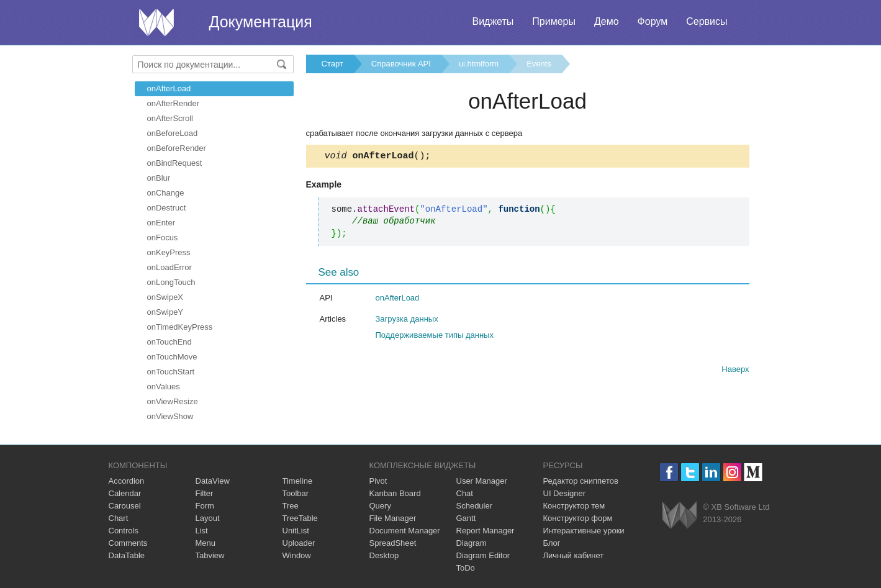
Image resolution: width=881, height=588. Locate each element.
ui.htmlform (479, 64)
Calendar (125, 493)
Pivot (378, 481)
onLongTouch (171, 282)
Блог (552, 543)
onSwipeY (165, 312)
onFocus (163, 237)
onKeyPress (169, 252)
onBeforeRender (177, 148)
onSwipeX (165, 297)
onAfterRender (174, 103)
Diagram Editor (483, 555)
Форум (653, 21)
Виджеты (493, 21)
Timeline (298, 481)
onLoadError (169, 267)
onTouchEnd (169, 342)
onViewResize (173, 401)
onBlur (159, 178)
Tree (291, 506)
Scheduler (475, 506)
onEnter (161, 223)
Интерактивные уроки (584, 531)
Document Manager (405, 531)
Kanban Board (395, 493)
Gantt (466, 518)
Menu (206, 543)
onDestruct (167, 208)
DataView (213, 481)
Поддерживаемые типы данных (435, 337)
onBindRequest (175, 163)
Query (380, 506)
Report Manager (486, 531)
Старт (332, 64)
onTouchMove (172, 357)
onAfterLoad (169, 88)
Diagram (472, 543)
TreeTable (300, 518)
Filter (205, 493)
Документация (261, 22)
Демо (607, 21)
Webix (680, 515)
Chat (465, 493)
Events (539, 64)
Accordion (127, 481)
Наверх (735, 371)
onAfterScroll (170, 118)
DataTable (127, 555)
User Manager (482, 481)
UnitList (296, 531)
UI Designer (565, 493)
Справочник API (401, 64)
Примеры (554, 21)
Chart (119, 518)
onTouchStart (171, 372)
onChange (166, 193)
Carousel (125, 506)
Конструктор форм (578, 518)
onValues (164, 387)
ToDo (466, 568)
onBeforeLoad (173, 133)
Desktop (384, 555)
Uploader (299, 543)
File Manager (393, 518)
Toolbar (296, 493)
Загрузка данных (407, 321)
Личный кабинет (574, 555)
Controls (124, 531)
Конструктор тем (574, 506)
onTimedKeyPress (180, 327)
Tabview (210, 555)
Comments (128, 543)
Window (297, 555)
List (202, 531)
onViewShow (170, 416)
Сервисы (707, 21)
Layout (208, 518)
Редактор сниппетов (581, 481)
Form (205, 506)
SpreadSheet (393, 543)
